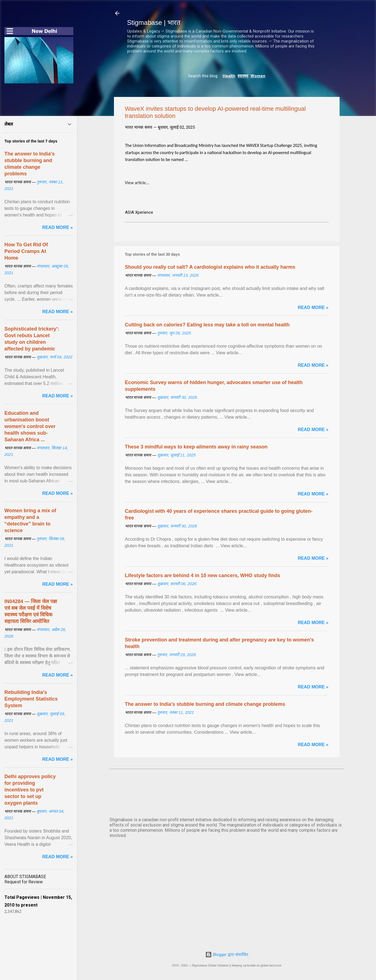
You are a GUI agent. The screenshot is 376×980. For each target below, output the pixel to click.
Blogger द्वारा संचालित (227, 955)
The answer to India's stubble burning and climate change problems (205, 704)
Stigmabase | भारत (154, 23)
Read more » (313, 307)
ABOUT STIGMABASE (25, 877)
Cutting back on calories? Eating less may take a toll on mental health (207, 325)
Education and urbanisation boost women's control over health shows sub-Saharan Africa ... (30, 426)
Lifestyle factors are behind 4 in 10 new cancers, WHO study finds (203, 575)
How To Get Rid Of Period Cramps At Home (26, 251)
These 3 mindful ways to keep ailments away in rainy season (196, 447)
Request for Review (24, 882)
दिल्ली (227, 792)
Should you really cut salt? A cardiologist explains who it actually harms (210, 267)
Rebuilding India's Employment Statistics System (31, 699)
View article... (137, 183)
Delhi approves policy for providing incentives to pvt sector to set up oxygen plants (30, 790)
